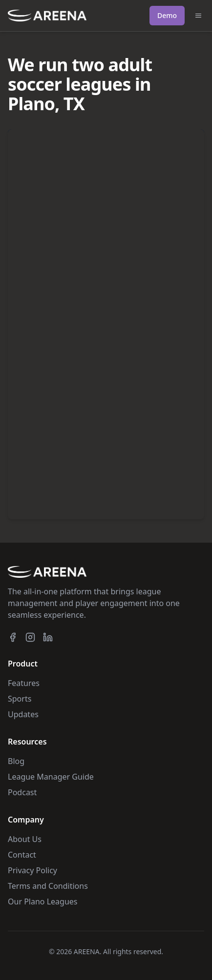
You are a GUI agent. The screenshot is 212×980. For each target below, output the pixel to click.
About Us (25, 839)
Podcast (22, 792)
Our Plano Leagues (42, 902)
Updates (23, 714)
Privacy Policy (32, 870)
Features (24, 683)
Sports (20, 699)
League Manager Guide (51, 777)
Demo (167, 15)
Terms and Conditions (48, 886)
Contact (22, 855)
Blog (16, 761)
